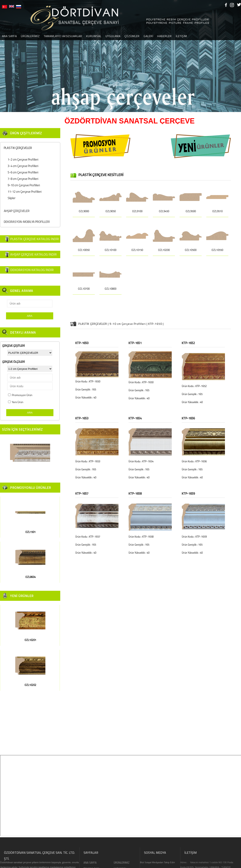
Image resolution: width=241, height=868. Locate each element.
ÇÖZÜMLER (132, 36)
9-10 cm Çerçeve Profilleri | (129, 324)
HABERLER (164, 36)
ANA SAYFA (90, 863)
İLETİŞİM (181, 36)
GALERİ (148, 36)
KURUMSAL (94, 36)
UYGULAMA (113, 36)
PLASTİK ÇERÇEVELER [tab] (17, 148)
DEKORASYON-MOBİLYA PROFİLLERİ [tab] (26, 222)
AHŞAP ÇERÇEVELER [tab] (16, 211)
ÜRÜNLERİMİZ (30, 36)
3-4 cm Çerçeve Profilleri (23, 166)
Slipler (12, 198)
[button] (4, 56)
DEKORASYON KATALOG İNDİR (32, 270)
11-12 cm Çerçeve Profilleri (25, 192)
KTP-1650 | (156, 324)
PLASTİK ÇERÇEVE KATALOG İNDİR (35, 239)
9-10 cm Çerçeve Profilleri (24, 185)
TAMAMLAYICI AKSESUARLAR (63, 36)
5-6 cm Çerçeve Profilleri (23, 172)
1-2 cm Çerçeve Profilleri (23, 159)
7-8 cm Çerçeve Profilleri (23, 179)
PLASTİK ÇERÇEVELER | (94, 324)
